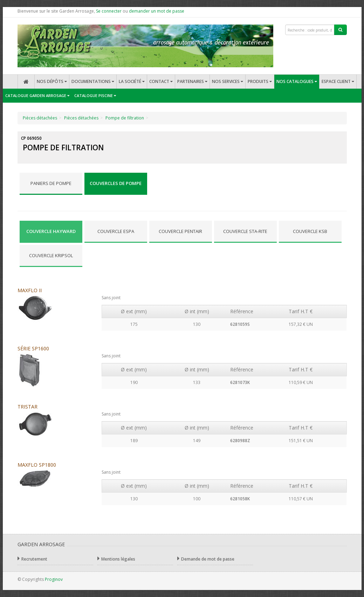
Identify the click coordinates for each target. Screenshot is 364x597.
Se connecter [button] (109, 11)
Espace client (338, 81)
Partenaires (192, 81)
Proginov (54, 579)
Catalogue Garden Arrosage (37, 95)
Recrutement (32, 559)
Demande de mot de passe (206, 559)
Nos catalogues (297, 81)
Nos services (228, 81)
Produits (260, 81)
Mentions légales (116, 559)
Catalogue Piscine (95, 95)
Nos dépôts (52, 81)
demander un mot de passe (157, 11)
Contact (161, 81)
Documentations (93, 81)
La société (132, 81)
